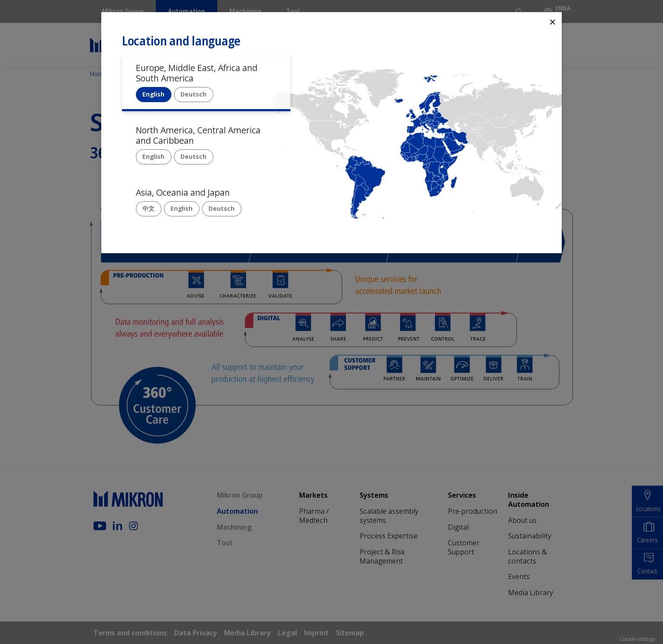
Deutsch (193, 94)
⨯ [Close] (553, 21)
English (153, 94)
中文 (148, 208)
